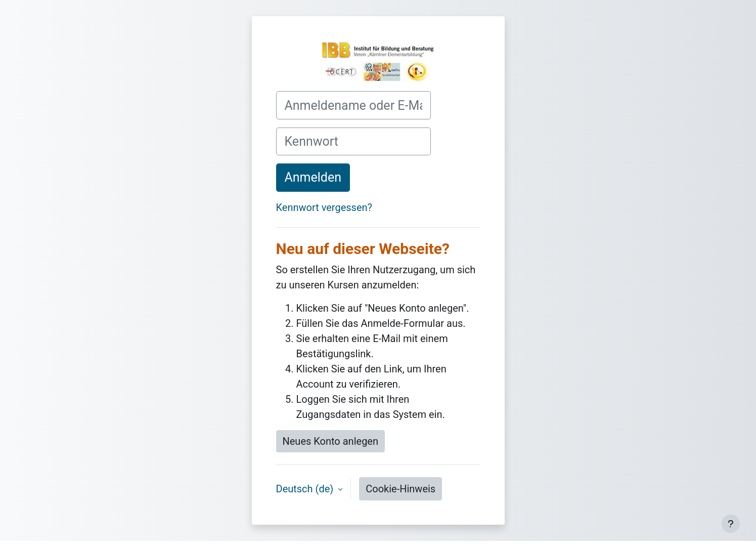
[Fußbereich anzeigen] (731, 524)
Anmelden (313, 177)
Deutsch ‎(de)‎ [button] (306, 489)
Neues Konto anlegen (331, 441)
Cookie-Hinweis (401, 489)
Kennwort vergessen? (324, 207)
